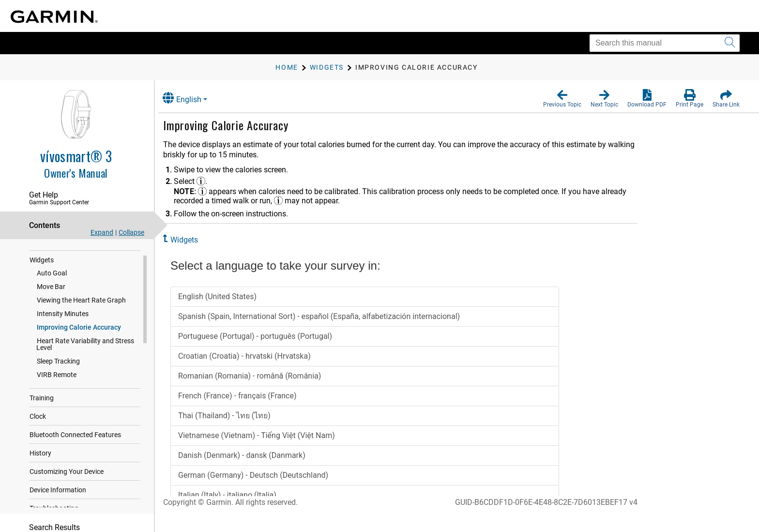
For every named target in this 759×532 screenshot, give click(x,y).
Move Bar (51, 289)
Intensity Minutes (63, 317)
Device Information (58, 493)
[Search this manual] (665, 43)
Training (42, 401)
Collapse (131, 232)
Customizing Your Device (67, 474)
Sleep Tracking (58, 364)
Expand (102, 232)
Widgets (42, 263)
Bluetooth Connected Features (75, 438)
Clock (38, 419)
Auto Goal (52, 276)
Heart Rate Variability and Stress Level (85, 347)
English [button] (191, 98)
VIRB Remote (57, 378)
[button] (562, 99)
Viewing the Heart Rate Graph (81, 303)
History (40, 456)
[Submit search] (730, 43)
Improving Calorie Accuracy (79, 330)
